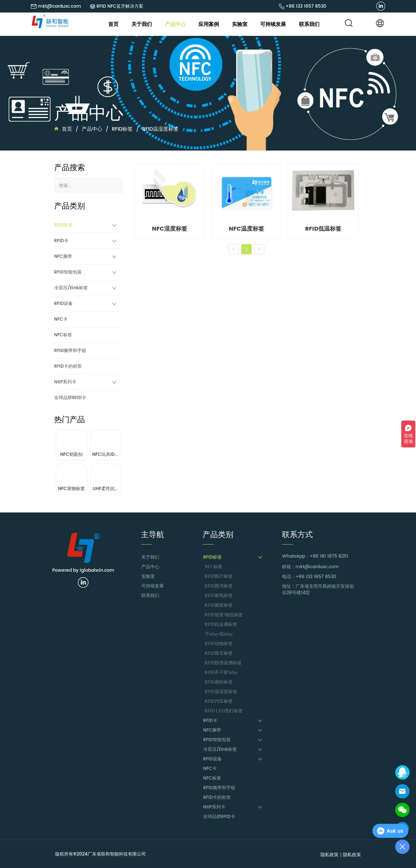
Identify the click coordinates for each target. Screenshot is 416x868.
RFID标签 (122, 129)
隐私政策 (329, 855)
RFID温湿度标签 (160, 129)
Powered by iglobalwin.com (83, 570)
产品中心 (92, 129)
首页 (67, 129)
